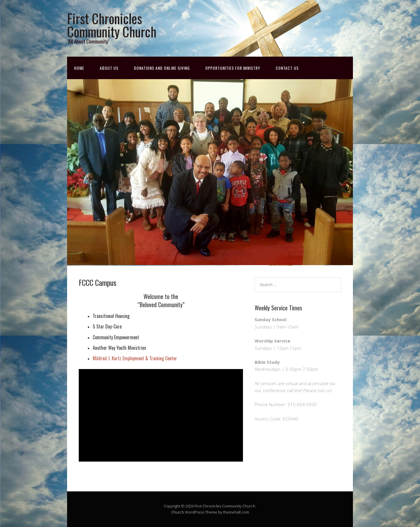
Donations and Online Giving (162, 68)
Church (178, 512)
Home (79, 68)
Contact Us (287, 68)
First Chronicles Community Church (112, 25)
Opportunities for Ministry (233, 68)
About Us (109, 68)
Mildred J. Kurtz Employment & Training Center (135, 358)
